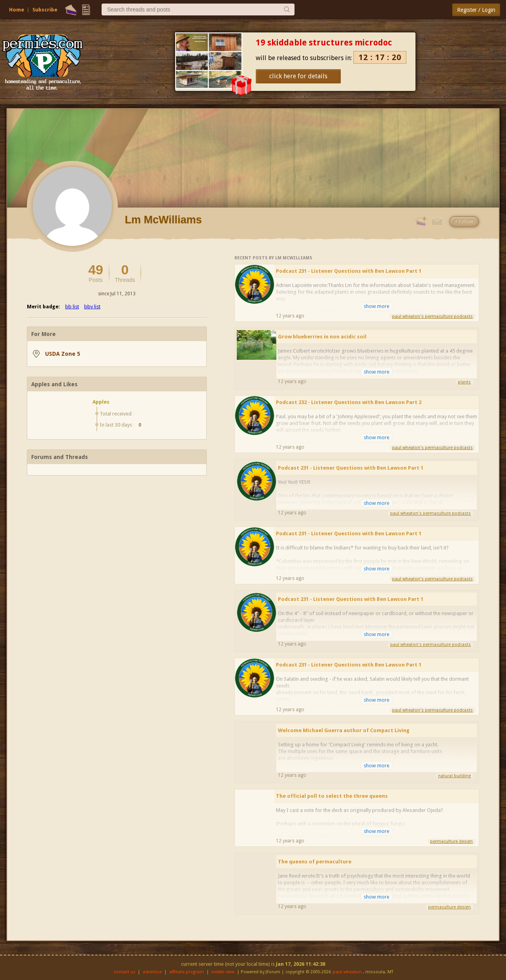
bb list (72, 307)
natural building (454, 776)
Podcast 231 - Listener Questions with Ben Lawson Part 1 (349, 271)
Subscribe (45, 10)
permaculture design (451, 841)
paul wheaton (347, 972)
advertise (152, 972)
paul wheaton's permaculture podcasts (432, 316)
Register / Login (476, 10)
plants (464, 382)
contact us (125, 972)
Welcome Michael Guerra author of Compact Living (344, 730)
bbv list (92, 307)
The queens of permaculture (315, 862)
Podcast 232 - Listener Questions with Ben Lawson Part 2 (349, 402)
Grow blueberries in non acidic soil (322, 337)
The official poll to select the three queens (332, 796)
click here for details (298, 76)
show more (377, 306)
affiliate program (187, 972)
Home (17, 10)
